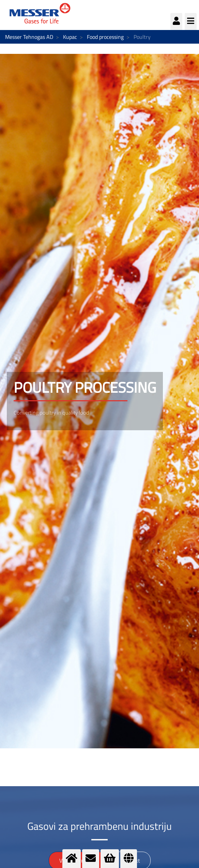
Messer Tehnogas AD (29, 37)
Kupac (70, 37)
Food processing (105, 37)
